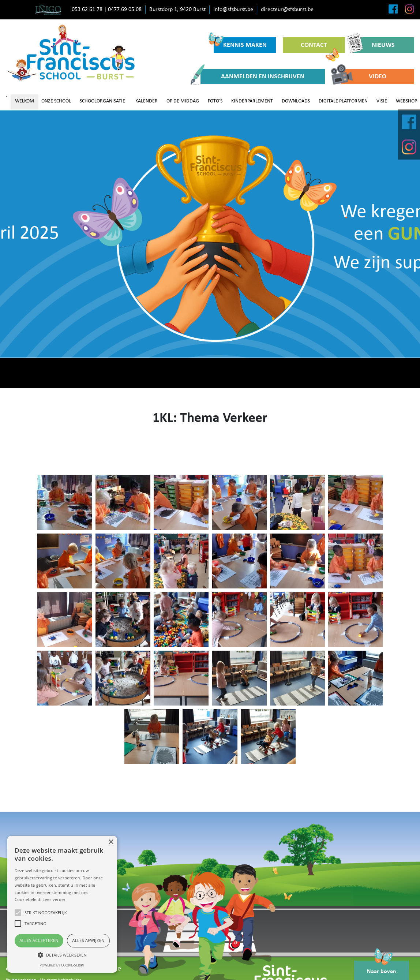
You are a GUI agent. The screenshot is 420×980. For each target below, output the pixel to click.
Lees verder (54, 899)
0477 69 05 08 (125, 10)
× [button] (111, 842)
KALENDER (147, 101)
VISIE (382, 101)
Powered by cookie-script (62, 965)
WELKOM (25, 101)
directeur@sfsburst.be (287, 10)
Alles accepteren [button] (39, 940)
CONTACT (320, 47)
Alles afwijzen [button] (88, 940)
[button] (62, 955)
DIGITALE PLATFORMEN (343, 101)
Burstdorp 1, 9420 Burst (177, 10)
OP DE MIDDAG (183, 101)
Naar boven (382, 968)
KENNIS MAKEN (240, 43)
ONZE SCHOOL (56, 101)
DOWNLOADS (296, 101)
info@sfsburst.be (233, 10)
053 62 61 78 (87, 10)
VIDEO (364, 76)
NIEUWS (373, 45)
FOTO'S (215, 101)
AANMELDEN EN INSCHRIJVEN (252, 76)
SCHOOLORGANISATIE (102, 101)
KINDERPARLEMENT (252, 101)
